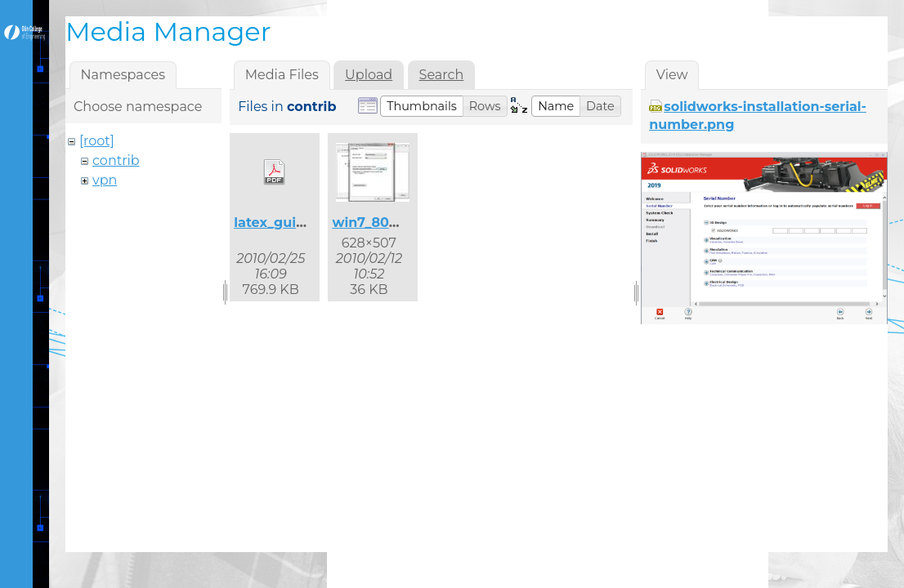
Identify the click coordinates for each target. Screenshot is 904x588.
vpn (105, 180)
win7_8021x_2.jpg (391, 223)
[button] (422, 106)
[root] (97, 141)
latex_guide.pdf (287, 223)
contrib (116, 160)
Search (442, 75)
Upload (369, 75)
